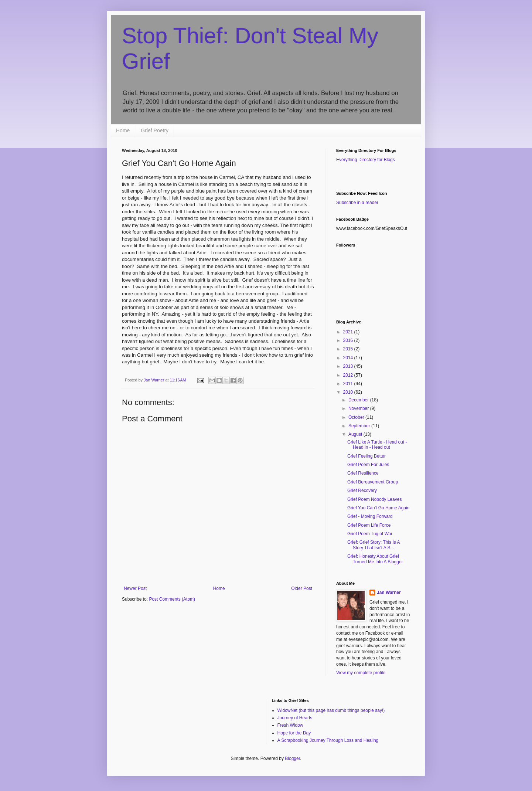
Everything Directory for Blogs (366, 160)
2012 (349, 375)
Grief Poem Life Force (369, 525)
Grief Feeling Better (366, 456)
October (357, 417)
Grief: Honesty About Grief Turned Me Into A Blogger (375, 559)
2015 (349, 349)
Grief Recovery (362, 490)
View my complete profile (361, 673)
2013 (349, 366)
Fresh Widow (290, 725)
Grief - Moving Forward (370, 516)
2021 (349, 332)
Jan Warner (389, 593)
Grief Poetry (155, 130)
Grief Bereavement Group (373, 482)
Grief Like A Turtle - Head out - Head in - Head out (377, 445)
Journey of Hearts (295, 718)
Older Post (302, 588)
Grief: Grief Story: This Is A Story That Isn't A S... (374, 545)
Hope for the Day (294, 733)
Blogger (292, 758)
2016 (349, 340)
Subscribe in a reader (357, 203)
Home (123, 130)
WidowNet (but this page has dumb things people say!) (331, 710)
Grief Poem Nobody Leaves (374, 499)
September (360, 426)
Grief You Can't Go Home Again (378, 508)
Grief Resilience (363, 473)
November (359, 408)
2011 (349, 384)
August (356, 434)
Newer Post (135, 588)
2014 (349, 358)
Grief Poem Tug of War (370, 534)
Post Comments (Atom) (172, 599)
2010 (349, 392)
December (359, 400)
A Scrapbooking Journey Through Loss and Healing (328, 740)
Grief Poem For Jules (368, 465)
